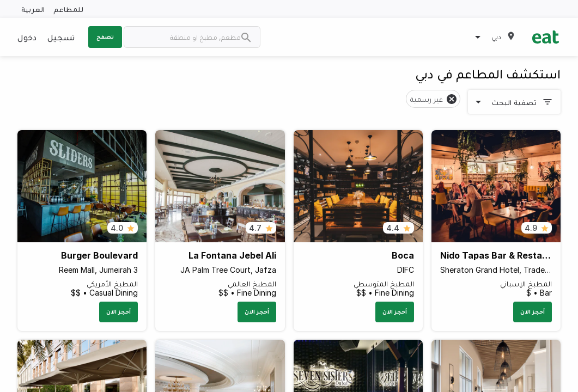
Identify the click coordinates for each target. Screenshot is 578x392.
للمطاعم (68, 9)
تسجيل (61, 37)
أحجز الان (533, 311)
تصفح (105, 36)
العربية (33, 9)
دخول (27, 37)
